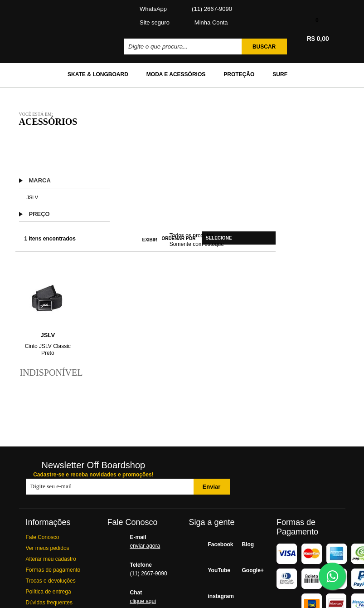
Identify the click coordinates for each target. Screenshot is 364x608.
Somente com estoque (197, 244)
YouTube (216, 570)
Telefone (153, 570)
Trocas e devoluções (51, 581)
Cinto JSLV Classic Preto (48, 350)
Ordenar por (178, 238)
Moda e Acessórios (176, 74)
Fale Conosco (43, 537)
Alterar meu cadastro (51, 559)
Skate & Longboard (98, 74)
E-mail (153, 543)
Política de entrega (49, 592)
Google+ (250, 570)
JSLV (32, 197)
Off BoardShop (61, 25)
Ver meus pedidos (48, 548)
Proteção (239, 74)
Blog (248, 544)
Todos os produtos (192, 235)
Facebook (216, 544)
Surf (280, 74)
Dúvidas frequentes (49, 603)
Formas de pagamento (53, 570)
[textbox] (184, 47)
